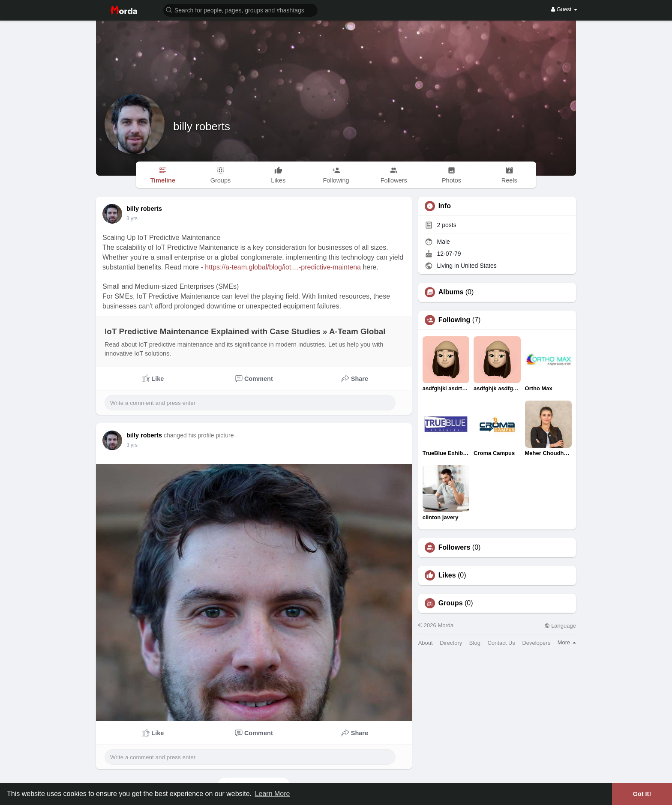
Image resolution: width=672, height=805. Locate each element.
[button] (240, 10)
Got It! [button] (642, 794)
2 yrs (132, 218)
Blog (475, 643)
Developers (536, 643)
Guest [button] (564, 9)
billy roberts (202, 126)
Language (560, 626)
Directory (451, 643)
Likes (447, 575)
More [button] (567, 642)
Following (454, 320)
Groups (451, 603)
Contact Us (501, 643)
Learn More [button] (273, 794)
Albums (451, 292)
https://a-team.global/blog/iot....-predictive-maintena (283, 267)
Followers (454, 548)
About (426, 643)
